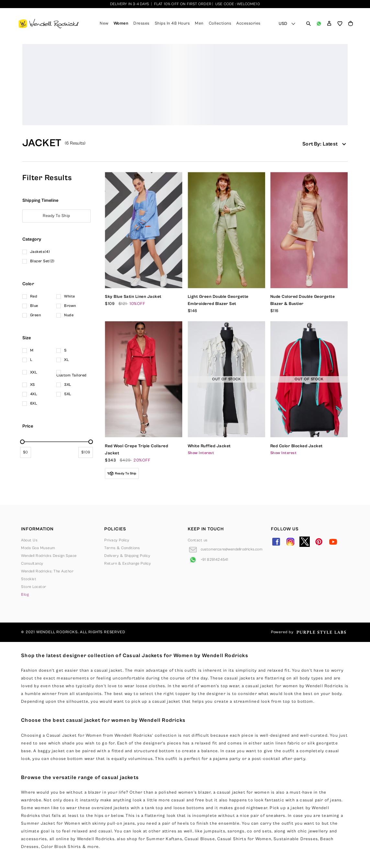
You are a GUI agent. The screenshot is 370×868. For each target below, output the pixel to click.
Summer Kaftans (164, 839)
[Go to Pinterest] (319, 542)
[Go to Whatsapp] (208, 560)
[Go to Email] (225, 549)
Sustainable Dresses (296, 839)
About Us (29, 540)
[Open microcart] (351, 24)
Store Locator (34, 587)
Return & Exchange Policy (128, 564)
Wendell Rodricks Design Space (49, 556)
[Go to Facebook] (276, 542)
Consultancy (32, 564)
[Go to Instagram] (290, 542)
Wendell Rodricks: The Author (47, 571)
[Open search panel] (308, 24)
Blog (25, 595)
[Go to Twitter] (305, 542)
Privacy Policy (117, 540)
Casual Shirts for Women (244, 839)
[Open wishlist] (340, 24)
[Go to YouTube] (333, 542)
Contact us (198, 540)
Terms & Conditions (122, 548)
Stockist (29, 579)
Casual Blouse (200, 839)
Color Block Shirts (61, 847)
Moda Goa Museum (38, 548)
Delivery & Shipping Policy (127, 556)
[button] (329, 24)
